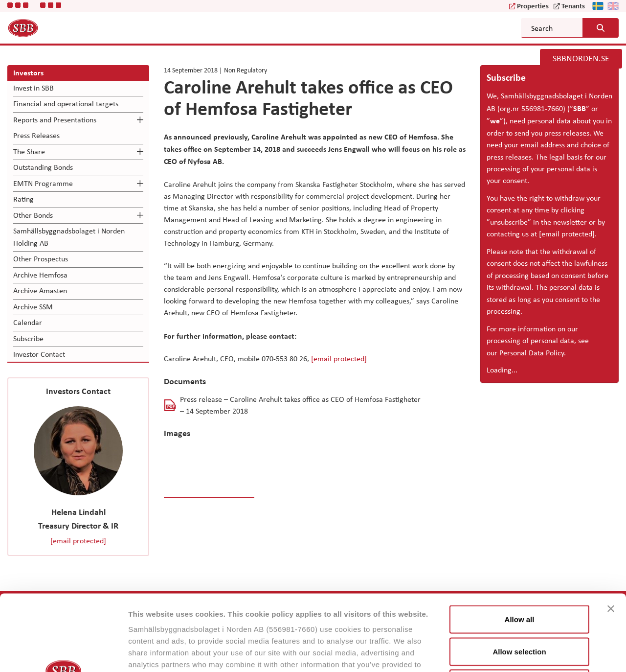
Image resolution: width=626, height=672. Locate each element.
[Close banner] (611, 533)
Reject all (519, 608)
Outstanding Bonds (43, 167)
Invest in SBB (34, 88)
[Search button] (601, 28)
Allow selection (519, 576)
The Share (29, 151)
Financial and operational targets (66, 104)
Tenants (573, 6)
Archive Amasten (40, 290)
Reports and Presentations (55, 120)
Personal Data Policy (532, 353)
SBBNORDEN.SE (581, 58)
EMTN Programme (43, 183)
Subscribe (28, 338)
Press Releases (36, 135)
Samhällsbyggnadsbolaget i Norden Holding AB (69, 237)
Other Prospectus (41, 259)
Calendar (28, 322)
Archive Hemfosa (40, 275)
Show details (513, 653)
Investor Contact (39, 354)
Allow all (520, 544)
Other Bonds (33, 215)
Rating (23, 199)
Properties (533, 6)
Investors (28, 72)
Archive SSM (33, 307)
